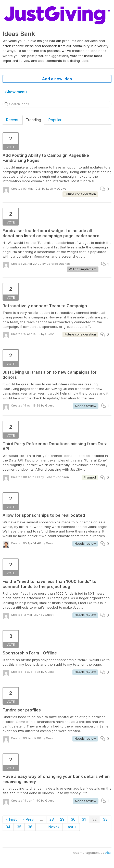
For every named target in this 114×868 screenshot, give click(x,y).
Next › (54, 827)
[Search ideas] (57, 104)
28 (52, 819)
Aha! (108, 853)
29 (62, 819)
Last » (71, 827)
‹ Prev (28, 819)
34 (8, 827)
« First (11, 819)
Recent (12, 120)
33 (105, 819)
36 (30, 827)
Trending (33, 120)
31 (84, 819)
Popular (55, 120)
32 (94, 819)
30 (73, 819)
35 (19, 827)
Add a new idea (57, 79)
